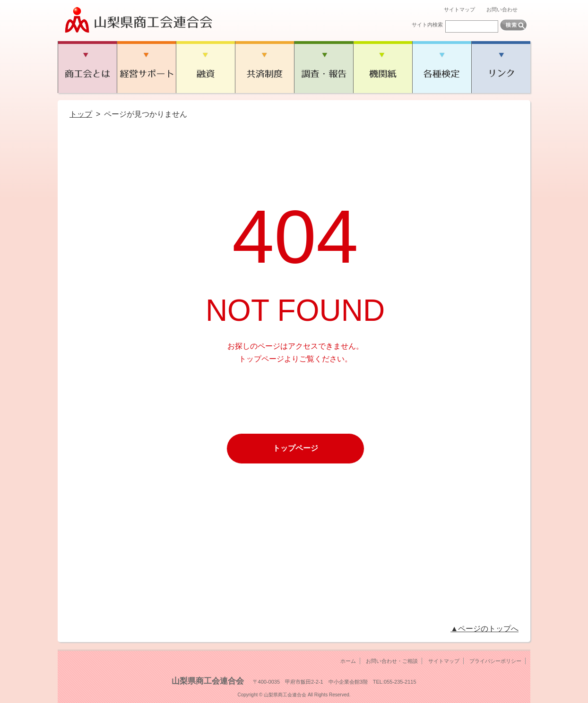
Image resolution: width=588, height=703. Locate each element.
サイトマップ (459, 9)
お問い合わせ (502, 9)
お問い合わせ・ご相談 (392, 661)
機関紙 (383, 67)
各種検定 (442, 67)
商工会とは (87, 67)
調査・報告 (324, 67)
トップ (81, 114)
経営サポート (146, 67)
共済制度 (264, 67)
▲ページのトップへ (484, 629)
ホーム (348, 661)
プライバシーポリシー (495, 661)
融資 (205, 67)
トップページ (295, 448)
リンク (501, 67)
